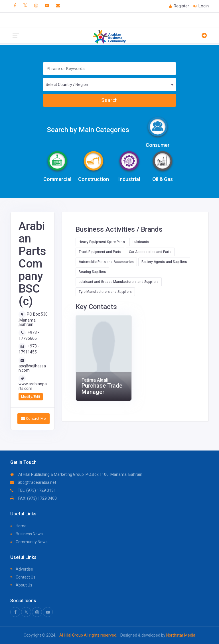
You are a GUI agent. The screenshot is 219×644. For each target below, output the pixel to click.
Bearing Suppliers (92, 272)
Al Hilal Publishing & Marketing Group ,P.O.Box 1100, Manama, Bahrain (76, 474)
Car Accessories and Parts (150, 252)
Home (18, 526)
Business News (27, 534)
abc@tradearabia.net (33, 482)
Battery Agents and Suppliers (164, 262)
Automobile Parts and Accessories (106, 262)
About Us (21, 585)
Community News (29, 542)
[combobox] (109, 85)
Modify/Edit (31, 397)
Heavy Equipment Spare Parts (102, 242)
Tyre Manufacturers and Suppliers (105, 292)
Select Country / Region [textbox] (67, 85)
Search (109, 100)
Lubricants (141, 242)
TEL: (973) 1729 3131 (33, 490)
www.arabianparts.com (33, 386)
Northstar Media (180, 635)
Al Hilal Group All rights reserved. (88, 635)
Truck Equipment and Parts (100, 252)
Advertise (22, 569)
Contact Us (23, 577)
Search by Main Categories (88, 130)
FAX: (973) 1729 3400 (34, 498)
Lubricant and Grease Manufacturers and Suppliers (119, 282)
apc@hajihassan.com (32, 368)
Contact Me (34, 418)
